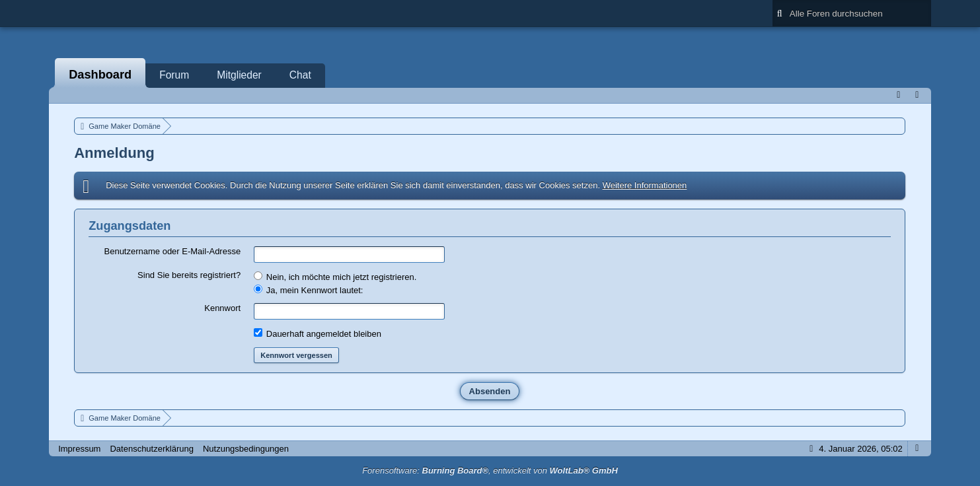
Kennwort (222, 308)
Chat (300, 75)
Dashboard (100, 75)
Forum (174, 75)
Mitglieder (239, 75)
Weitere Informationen (645, 185)
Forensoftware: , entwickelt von (490, 470)
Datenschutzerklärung (151, 449)
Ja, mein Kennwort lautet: (308, 290)
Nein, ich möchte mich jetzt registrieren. (335, 277)
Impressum (79, 449)
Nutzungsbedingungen (246, 449)
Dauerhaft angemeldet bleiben (318, 333)
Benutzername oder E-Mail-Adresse (173, 251)
